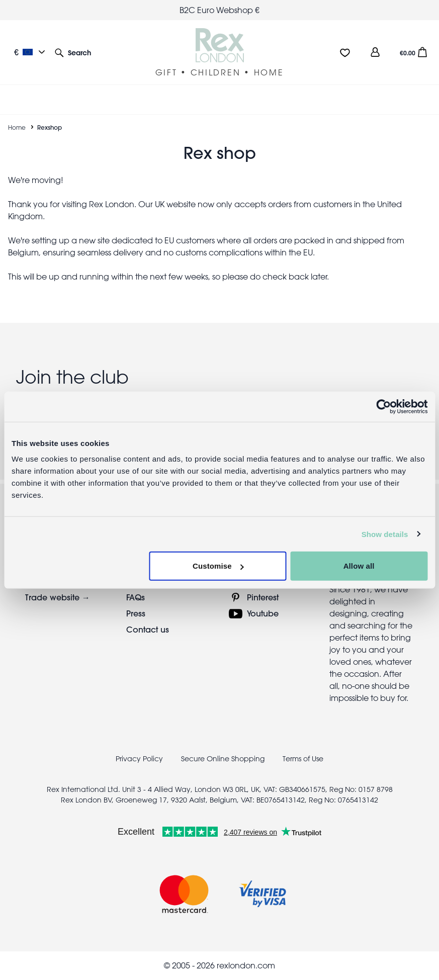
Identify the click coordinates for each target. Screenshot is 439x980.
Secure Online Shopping (224, 759)
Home (17, 127)
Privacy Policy (139, 759)
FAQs (136, 597)
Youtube (263, 613)
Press (136, 613)
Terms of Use (303, 759)
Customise (218, 566)
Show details (385, 534)
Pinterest (263, 597)
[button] (73, 52)
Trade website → (58, 597)
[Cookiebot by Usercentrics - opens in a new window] (383, 406)
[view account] (375, 52)
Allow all (359, 566)
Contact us (148, 629)
